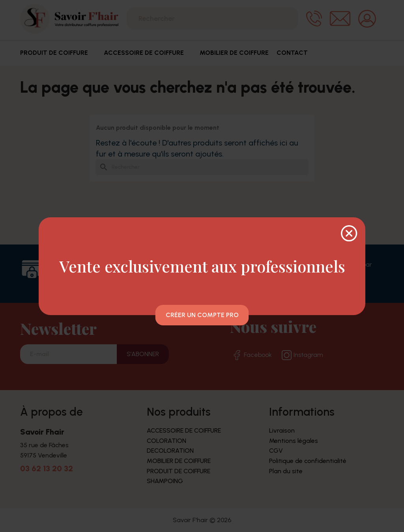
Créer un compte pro (202, 315)
